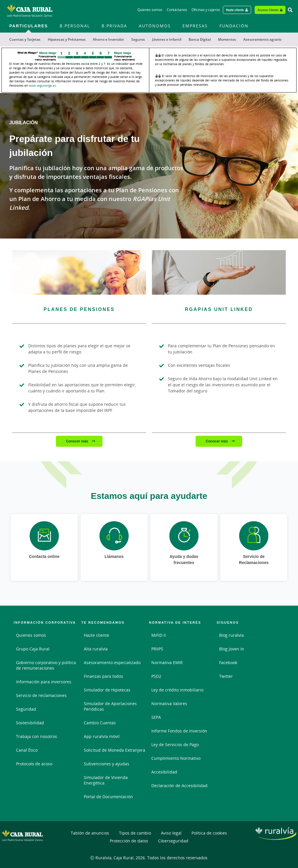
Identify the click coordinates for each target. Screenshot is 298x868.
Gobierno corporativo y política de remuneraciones (46, 665)
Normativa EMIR (167, 662)
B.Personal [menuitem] (75, 26)
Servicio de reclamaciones (41, 695)
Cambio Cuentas (100, 723)
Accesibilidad (164, 772)
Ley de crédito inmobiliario (177, 690)
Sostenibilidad (30, 723)
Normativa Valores (169, 704)
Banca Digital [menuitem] (200, 39)
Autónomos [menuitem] (155, 26)
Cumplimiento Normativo (176, 758)
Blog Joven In (232, 649)
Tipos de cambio (135, 833)
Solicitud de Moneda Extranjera (115, 750)
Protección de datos (129, 841)
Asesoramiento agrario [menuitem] (262, 39)
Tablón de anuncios (90, 833)
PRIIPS (157, 649)
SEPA (156, 717)
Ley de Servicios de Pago (175, 745)
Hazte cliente (96, 635)
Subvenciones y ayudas (107, 764)
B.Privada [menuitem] (114, 26)
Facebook (228, 662)
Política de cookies (209, 833)
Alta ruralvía (96, 649)
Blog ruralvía (232, 635)
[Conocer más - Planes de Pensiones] (79, 272)
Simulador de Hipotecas (107, 690)
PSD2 (156, 676)
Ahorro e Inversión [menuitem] (108, 39)
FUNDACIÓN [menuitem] (234, 26)
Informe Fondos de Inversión (179, 731)
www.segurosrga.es (42, 86)
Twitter (226, 676)
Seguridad (26, 709)
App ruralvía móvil (102, 736)
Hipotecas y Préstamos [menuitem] (67, 39)
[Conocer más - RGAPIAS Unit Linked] (219, 272)
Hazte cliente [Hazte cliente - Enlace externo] (235, 10)
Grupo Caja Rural (33, 649)
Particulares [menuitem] (29, 26)
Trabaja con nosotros (37, 736)
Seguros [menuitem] (138, 39)
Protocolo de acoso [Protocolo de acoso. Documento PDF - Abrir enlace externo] (34, 764)
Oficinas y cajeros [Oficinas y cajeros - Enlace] (206, 10)
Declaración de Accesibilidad (179, 786)
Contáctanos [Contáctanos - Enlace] (177, 10)
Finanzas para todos (103, 676)
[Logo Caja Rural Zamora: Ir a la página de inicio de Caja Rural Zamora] (30, 10)
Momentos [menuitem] (227, 39)
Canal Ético (27, 750)
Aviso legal (171, 833)
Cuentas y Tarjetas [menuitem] (25, 39)
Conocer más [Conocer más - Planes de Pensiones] (78, 441)
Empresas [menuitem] (195, 26)
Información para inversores (44, 682)
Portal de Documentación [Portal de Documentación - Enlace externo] (108, 797)
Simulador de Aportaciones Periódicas (110, 706)
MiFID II (159, 635)
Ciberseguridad (173, 841)
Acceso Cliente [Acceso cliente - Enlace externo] (268, 10)
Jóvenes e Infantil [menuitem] (167, 39)
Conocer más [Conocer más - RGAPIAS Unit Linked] (217, 441)
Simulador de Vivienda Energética (106, 780)
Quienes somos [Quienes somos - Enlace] (150, 10)
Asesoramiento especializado (112, 662)
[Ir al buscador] (290, 10)
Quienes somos (31, 635)
